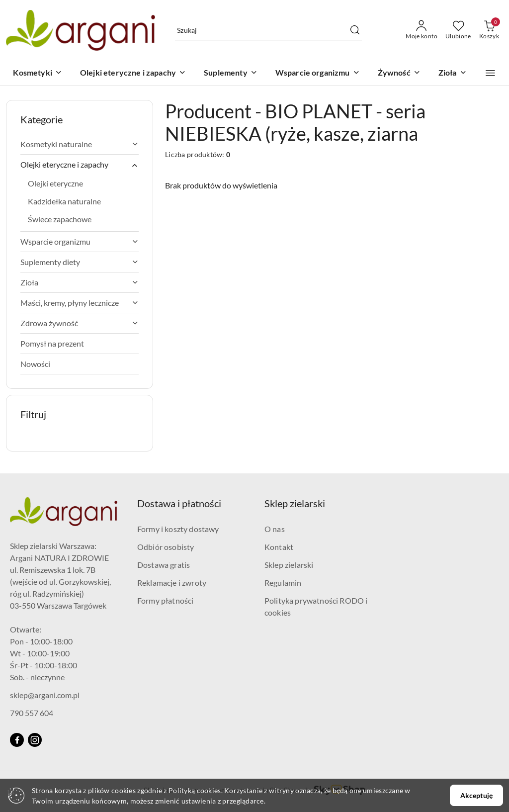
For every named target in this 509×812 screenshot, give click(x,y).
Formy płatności (165, 600)
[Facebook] (17, 740)
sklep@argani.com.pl (45, 695)
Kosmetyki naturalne (80, 144)
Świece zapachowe (60, 219)
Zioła (80, 282)
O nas (275, 529)
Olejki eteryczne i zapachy (80, 165)
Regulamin (283, 583)
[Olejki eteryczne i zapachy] (133, 73)
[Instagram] (35, 740)
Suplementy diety (80, 262)
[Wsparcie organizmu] (318, 73)
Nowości (35, 364)
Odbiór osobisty (166, 547)
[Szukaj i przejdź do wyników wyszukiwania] (355, 30)
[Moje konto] (422, 30)
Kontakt (279, 547)
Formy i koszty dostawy (178, 529)
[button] (490, 73)
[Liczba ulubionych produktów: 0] (458, 30)
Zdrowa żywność (80, 323)
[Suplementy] (231, 73)
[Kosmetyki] (37, 73)
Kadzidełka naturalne (64, 201)
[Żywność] (399, 73)
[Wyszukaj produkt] (268, 30)
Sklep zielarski (289, 565)
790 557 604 (32, 713)
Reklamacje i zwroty (172, 583)
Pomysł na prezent (52, 343)
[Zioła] (453, 73)
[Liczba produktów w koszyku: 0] (489, 30)
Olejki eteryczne (55, 183)
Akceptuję (476, 795)
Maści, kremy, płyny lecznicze (80, 303)
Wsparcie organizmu (80, 241)
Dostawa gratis (164, 565)
